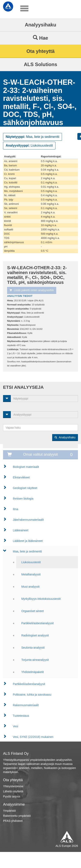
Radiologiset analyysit (35, 635)
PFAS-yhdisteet (13, 821)
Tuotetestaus (21, 716)
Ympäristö (9, 811)
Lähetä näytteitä (13, 791)
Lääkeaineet (21, 530)
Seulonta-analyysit (33, 648)
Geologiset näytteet (25, 488)
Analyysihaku (40, 25)
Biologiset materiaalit (26, 467)
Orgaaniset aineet (33, 611)
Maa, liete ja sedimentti (27, 551)
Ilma (15, 509)
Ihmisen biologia (23, 499)
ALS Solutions (41, 64)
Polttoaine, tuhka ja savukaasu (32, 695)
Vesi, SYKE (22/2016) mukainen (33, 737)
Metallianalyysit (31, 574)
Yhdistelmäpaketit (33, 672)
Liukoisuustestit (31, 562)
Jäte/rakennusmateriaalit (28, 520)
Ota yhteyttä (40, 51)
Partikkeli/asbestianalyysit (38, 623)
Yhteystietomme (13, 786)
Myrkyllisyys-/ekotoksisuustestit (41, 599)
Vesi (15, 726)
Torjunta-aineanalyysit (35, 660)
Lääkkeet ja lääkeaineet (28, 541)
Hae (40, 38)
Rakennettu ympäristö (17, 816)
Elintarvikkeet (21, 477)
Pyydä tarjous (12, 796)
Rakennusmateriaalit (26, 705)
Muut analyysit (30, 587)
